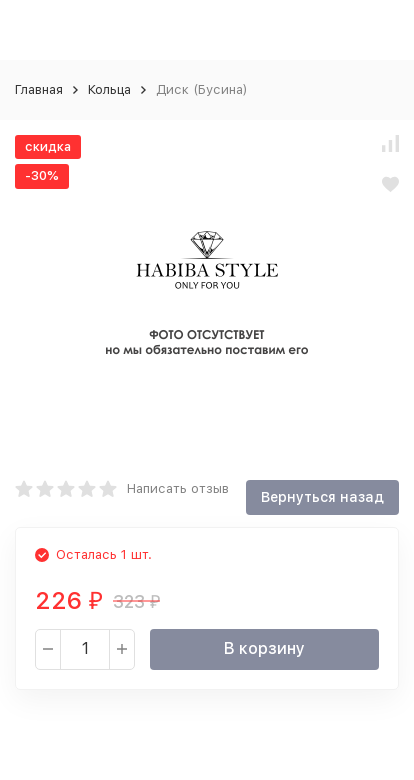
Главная (39, 89)
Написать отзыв (178, 488)
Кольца (109, 89)
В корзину (264, 648)
